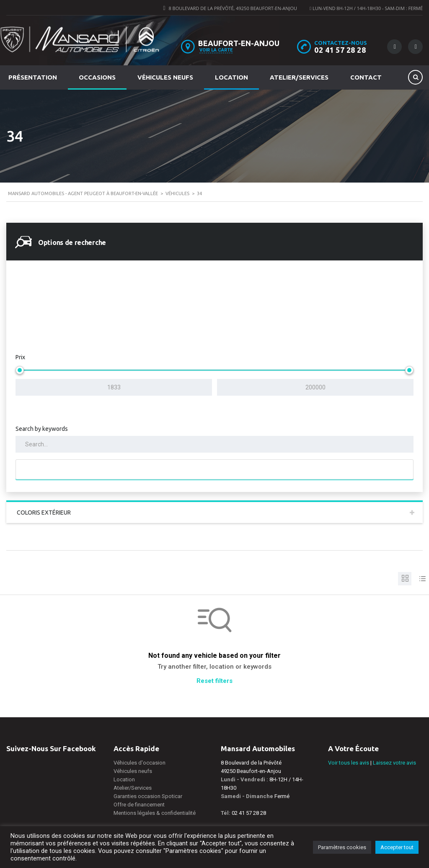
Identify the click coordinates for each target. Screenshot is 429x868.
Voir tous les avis (349, 763)
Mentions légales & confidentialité (155, 813)
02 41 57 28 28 (340, 50)
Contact (366, 77)
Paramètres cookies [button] (342, 847)
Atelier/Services (299, 77)
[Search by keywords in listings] (214, 444)
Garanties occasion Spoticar (148, 796)
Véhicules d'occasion (140, 763)
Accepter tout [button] (397, 847)
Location (231, 77)
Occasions (97, 77)
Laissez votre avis (394, 763)
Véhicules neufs (165, 77)
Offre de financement (139, 805)
